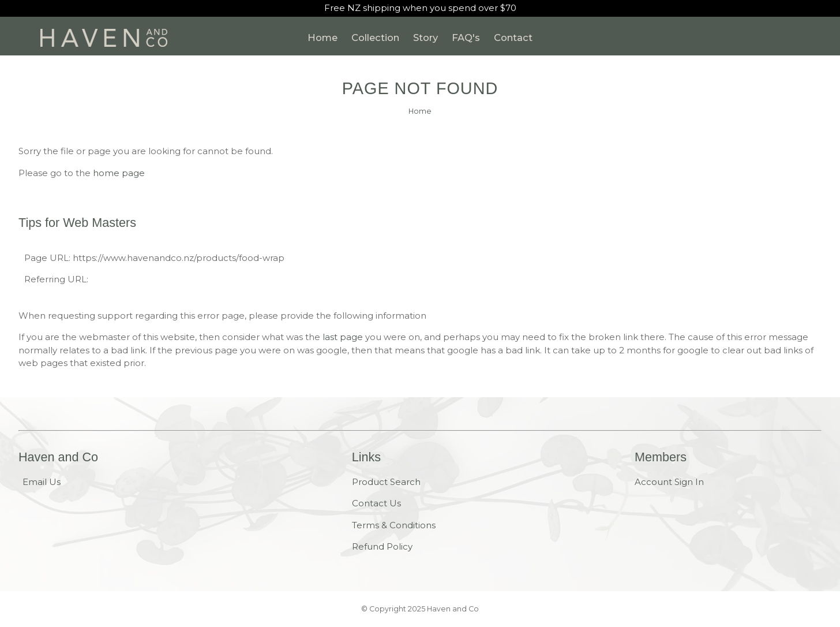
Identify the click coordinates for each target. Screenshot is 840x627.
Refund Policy (382, 546)
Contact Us (376, 503)
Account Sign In (669, 482)
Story (425, 38)
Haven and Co (453, 609)
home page (119, 173)
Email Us (42, 482)
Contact (513, 38)
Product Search (386, 482)
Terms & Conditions (394, 525)
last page (343, 337)
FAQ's (466, 38)
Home (322, 38)
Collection (375, 38)
